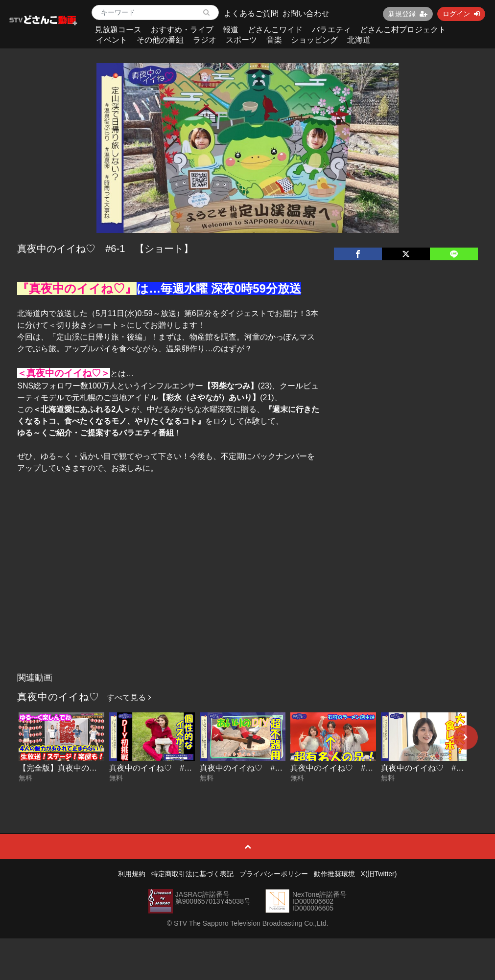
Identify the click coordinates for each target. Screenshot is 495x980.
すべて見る (129, 697)
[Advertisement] (247, 594)
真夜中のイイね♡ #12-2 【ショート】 (182, 768)
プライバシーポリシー (274, 874)
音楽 (274, 40)
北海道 (359, 40)
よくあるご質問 (251, 13)
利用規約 (132, 874)
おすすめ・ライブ (182, 30)
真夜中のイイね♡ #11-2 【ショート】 (363, 768)
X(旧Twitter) (379, 874)
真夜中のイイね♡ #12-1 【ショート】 (272, 768)
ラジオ (205, 40)
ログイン (461, 14)
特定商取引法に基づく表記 (192, 874)
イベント (112, 40)
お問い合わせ (306, 13)
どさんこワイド (275, 30)
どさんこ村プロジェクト (403, 30)
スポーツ (241, 40)
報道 (231, 30)
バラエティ (331, 30)
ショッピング (314, 40)
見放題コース (118, 30)
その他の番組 (160, 40)
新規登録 (408, 14)
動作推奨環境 (334, 874)
